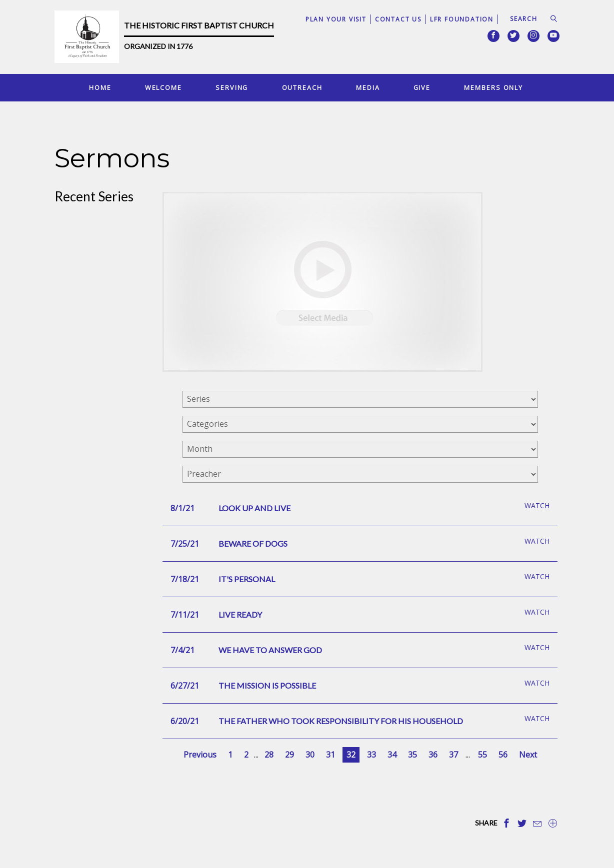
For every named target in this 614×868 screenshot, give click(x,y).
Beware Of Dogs (253, 543)
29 (289, 755)
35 (412, 755)
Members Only (493, 87)
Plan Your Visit (336, 19)
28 (269, 755)
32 (351, 755)
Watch (537, 506)
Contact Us (398, 19)
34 (392, 755)
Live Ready (240, 614)
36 (433, 755)
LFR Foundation (462, 19)
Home (100, 87)
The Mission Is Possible (267, 685)
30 (310, 755)
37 (453, 755)
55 (482, 755)
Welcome (163, 87)
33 (371, 755)
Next (528, 755)
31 (330, 755)
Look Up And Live (254, 508)
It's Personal (247, 579)
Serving (232, 87)
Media (368, 87)
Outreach (302, 87)
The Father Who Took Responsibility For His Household (341, 721)
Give (422, 87)
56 (503, 755)
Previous (200, 755)
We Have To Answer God (270, 650)
